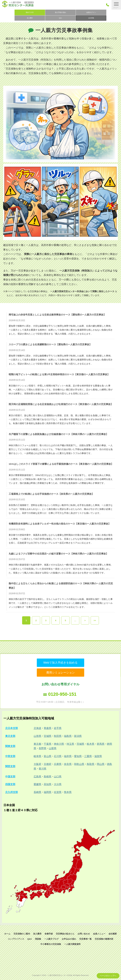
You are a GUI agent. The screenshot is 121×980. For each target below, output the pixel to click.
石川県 (58, 756)
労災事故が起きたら (65, 934)
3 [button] (46, 620)
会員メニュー (99, 934)
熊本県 (68, 792)
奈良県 (68, 764)
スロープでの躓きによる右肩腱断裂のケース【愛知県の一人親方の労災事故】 (50, 344)
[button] (116, 5)
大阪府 (37, 764)
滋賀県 (98, 756)
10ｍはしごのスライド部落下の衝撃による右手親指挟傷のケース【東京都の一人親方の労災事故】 (61, 464)
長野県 (42, 748)
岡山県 (101, 764)
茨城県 (80, 744)
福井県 (68, 756)
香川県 (42, 769)
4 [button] (56, 620)
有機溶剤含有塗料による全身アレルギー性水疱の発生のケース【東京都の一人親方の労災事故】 (60, 524)
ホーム (7, 934)
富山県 (48, 756)
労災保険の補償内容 (104, 939)
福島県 (68, 736)
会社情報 (91, 18)
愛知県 (78, 756)
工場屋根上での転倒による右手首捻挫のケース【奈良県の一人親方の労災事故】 (51, 494)
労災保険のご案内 (22, 934)
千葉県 (48, 744)
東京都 (37, 744)
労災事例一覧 (85, 939)
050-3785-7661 (108, 5)
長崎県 (37, 792)
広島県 (37, 777)
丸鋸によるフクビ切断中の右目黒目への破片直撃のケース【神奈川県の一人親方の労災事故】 (58, 554)
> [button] (85, 620)
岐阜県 (37, 756)
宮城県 (48, 736)
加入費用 (30, 18)
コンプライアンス (16, 939)
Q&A (61, 18)
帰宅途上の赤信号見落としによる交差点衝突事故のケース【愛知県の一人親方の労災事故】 (57, 315)
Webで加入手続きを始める (60, 663)
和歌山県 (79, 764)
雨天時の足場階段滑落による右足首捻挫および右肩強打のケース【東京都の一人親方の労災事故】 (61, 404)
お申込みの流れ (69, 939)
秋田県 (58, 736)
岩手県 (58, 728)
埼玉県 (70, 744)
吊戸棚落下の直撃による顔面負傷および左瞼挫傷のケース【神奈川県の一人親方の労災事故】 (58, 434)
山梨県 (53, 748)
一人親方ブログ (51, 939)
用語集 (38, 939)
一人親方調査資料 (72, 944)
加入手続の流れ (61, 12)
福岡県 (48, 792)
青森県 (48, 728)
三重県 (88, 756)
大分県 (58, 784)
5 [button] (65, 620)
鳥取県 (91, 764)
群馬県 (101, 744)
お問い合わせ (84, 934)
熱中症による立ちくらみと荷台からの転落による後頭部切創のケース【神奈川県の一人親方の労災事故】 (61, 586)
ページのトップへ (108, 976)
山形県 (37, 736)
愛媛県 (37, 784)
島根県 (48, 777)
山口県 (58, 777)
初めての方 (30, 12)
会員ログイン (91, 12)
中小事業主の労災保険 (51, 944)
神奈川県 (59, 744)
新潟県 (78, 736)
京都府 (48, 764)
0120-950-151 (62, 694)
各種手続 (49, 934)
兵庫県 (58, 764)
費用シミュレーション (61, 673)
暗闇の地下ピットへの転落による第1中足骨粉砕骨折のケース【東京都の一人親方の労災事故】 (59, 374)
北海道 (37, 728)
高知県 (48, 784)
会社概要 (113, 934)
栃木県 (91, 744)
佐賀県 (58, 792)
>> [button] (95, 620)
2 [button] (36, 620)
